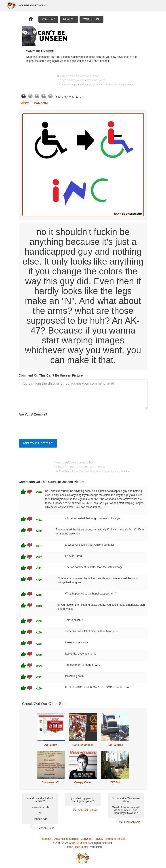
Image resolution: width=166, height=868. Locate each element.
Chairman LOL (51, 782)
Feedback (47, 839)
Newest (69, 19)
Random (41, 103)
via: (41, 828)
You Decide (91, 19)
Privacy (99, 839)
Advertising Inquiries (67, 839)
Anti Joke (49, 828)
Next (25, 103)
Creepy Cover (83, 782)
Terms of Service (115, 839)
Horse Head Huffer (77, 847)
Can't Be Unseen (83, 745)
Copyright (87, 839)
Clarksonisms (132, 822)
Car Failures (115, 745)
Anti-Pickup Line (88, 810)
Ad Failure (51, 745)
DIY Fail (115, 782)
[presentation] (53, 427)
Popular (48, 19)
